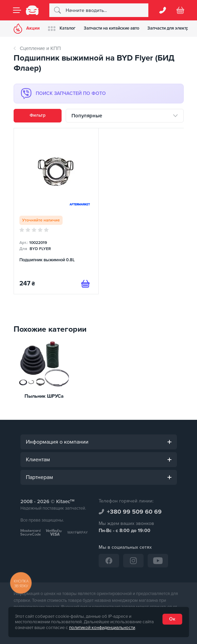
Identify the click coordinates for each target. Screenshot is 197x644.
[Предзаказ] (85, 284)
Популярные (87, 116)
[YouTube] (158, 561)
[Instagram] (133, 561)
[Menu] (17, 10)
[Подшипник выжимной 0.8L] (56, 211)
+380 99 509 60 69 (134, 512)
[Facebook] (109, 561)
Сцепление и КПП (40, 48)
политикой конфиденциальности (102, 628)
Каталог (62, 28)
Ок (172, 619)
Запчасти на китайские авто (111, 28)
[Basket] (180, 10)
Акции (27, 29)
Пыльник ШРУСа (44, 396)
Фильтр (38, 115)
